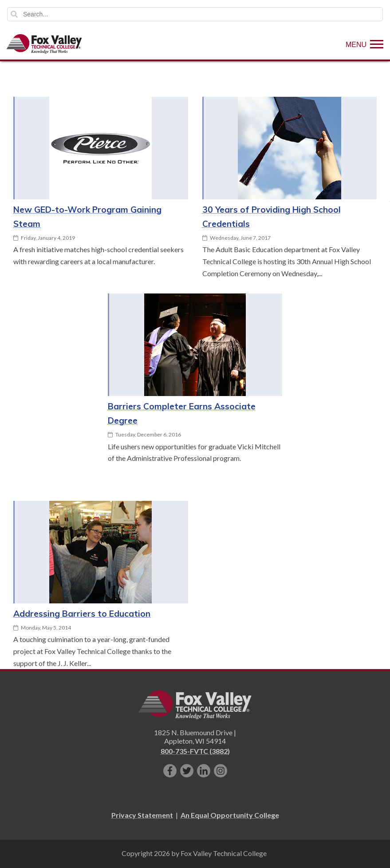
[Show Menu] (364, 44)
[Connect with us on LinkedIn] (204, 771)
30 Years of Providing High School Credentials (272, 217)
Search (14, 14)
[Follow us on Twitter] (187, 771)
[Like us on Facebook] (170, 771)
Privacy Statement (142, 815)
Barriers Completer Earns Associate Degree (182, 413)
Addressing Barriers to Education (82, 614)
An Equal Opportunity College (230, 815)
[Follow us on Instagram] (221, 771)
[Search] (195, 14)
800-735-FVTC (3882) (195, 751)
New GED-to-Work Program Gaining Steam (87, 217)
